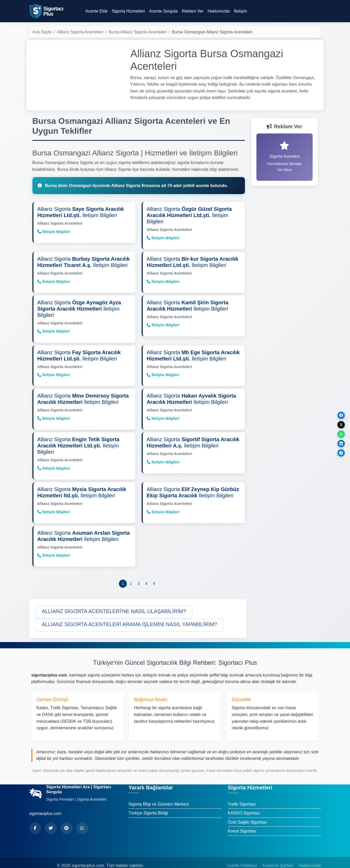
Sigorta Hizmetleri (128, 11)
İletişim (240, 11)
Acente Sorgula (163, 11)
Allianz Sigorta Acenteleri (80, 32)
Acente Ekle (97, 11)
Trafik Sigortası (242, 792)
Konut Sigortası (242, 819)
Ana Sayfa (42, 32)
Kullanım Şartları (278, 853)
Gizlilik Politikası (242, 853)
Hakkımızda (219, 11)
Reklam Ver (193, 11)
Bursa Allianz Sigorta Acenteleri (137, 32)
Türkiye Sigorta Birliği (148, 800)
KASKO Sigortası (244, 800)
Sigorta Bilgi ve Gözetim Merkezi (159, 792)
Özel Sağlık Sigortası (247, 810)
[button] (114, 599)
